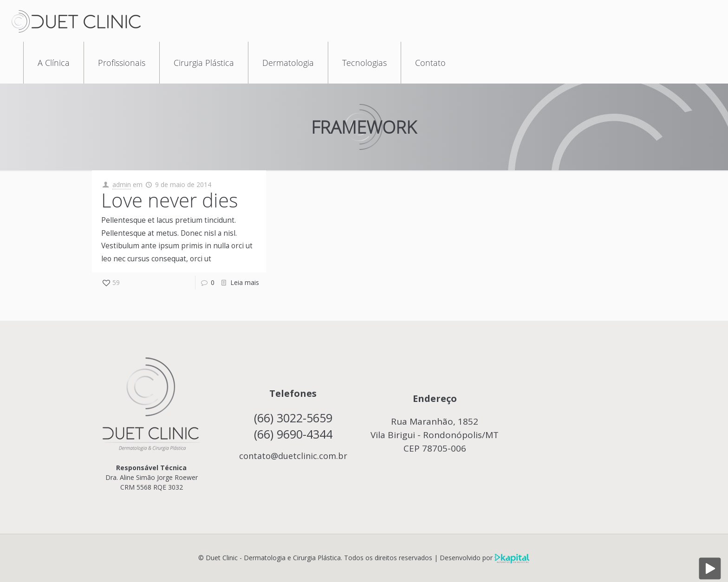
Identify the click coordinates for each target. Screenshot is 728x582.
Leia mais (245, 282)
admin (122, 184)
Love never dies (170, 200)
